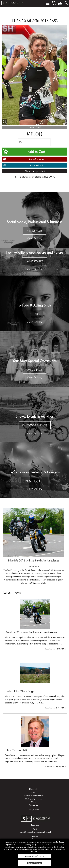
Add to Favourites (36, 159)
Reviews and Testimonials (34, 796)
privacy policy (31, 845)
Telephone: (35, 825)
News (34, 802)
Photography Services (34, 799)
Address (35, 836)
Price (28, 131)
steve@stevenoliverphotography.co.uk (36, 832)
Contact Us (34, 805)
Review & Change (34, 863)
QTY (21, 142)
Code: (31, 127)
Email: (35, 829)
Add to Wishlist (36, 165)
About (34, 792)
